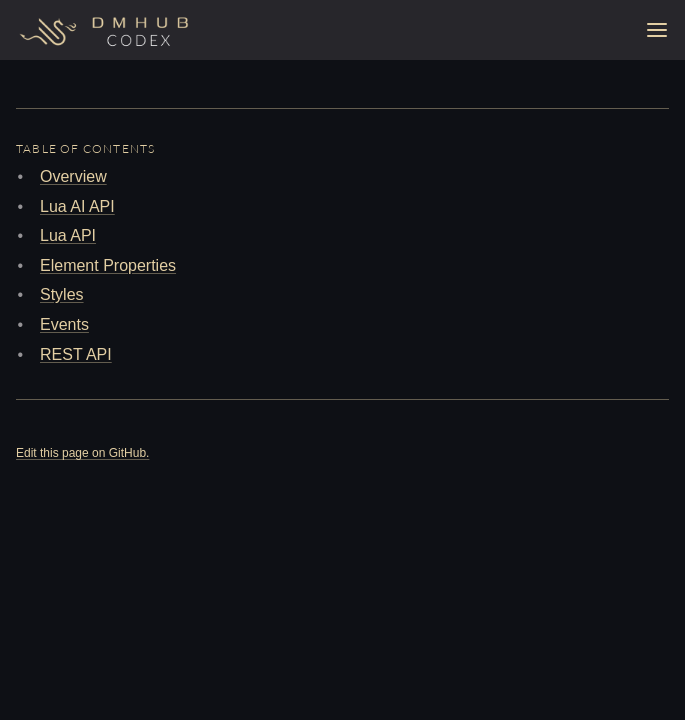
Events (64, 324)
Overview (73, 176)
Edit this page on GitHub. (82, 453)
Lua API (68, 235)
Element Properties (108, 265)
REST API (76, 354)
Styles (62, 294)
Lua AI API (77, 206)
